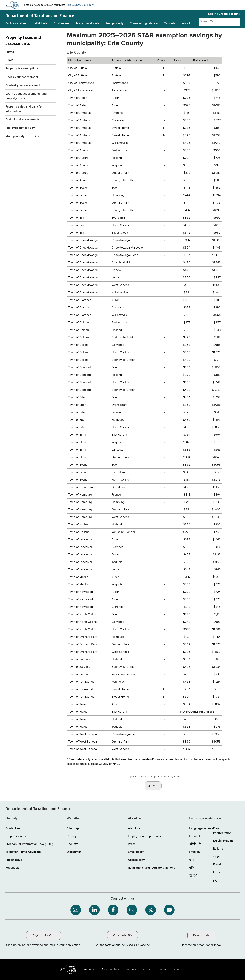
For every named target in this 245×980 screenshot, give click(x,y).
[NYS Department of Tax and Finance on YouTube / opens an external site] (169, 910)
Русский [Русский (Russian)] (195, 852)
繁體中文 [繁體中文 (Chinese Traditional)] (195, 844)
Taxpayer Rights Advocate (23, 852)
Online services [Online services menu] (16, 23)
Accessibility (136, 860)
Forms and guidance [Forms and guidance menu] (144, 23)
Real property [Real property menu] (115, 23)
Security (72, 844)
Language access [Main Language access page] (201, 828)
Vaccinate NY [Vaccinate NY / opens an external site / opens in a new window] (122, 935)
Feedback (12, 868)
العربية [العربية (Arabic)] (217, 857)
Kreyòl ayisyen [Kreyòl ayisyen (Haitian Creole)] (223, 841)
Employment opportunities (146, 836)
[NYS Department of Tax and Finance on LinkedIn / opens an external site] (94, 910)
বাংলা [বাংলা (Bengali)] (193, 868)
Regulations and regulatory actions (152, 868)
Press (132, 844)
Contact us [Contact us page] (13, 828)
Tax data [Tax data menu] (170, 23)
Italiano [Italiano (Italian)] (218, 849)
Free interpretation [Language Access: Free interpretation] (222, 831)
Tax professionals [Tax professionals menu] (87, 23)
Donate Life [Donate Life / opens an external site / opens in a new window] (202, 935)
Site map (73, 828)
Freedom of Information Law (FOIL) (29, 844)
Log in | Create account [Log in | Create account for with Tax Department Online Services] (224, 14)
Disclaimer (74, 852)
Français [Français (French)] (219, 872)
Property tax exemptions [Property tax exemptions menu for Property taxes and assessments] (22, 69)
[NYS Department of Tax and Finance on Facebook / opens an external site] (113, 910)
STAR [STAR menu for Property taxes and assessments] (9, 60)
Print (154, 786)
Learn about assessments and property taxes (26, 96)
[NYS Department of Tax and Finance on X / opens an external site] (151, 910)
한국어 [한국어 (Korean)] (194, 876)
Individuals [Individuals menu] (40, 23)
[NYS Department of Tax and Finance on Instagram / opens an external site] (132, 910)
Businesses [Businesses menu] (61, 23)
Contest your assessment (23, 85)
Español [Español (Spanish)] (195, 836)
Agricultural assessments (23, 120)
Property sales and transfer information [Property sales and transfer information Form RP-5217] (24, 109)
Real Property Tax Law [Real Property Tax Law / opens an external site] (21, 128)
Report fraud (14, 860)
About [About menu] (186, 23)
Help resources (16, 836)
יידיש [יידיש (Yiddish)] (192, 860)
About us (134, 828)
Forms (10, 52)
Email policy (136, 852)
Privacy (72, 836)
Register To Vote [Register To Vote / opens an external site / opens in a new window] (44, 935)
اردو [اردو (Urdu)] (216, 880)
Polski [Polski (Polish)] (217, 864)
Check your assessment (22, 77)
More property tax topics (22, 136)
